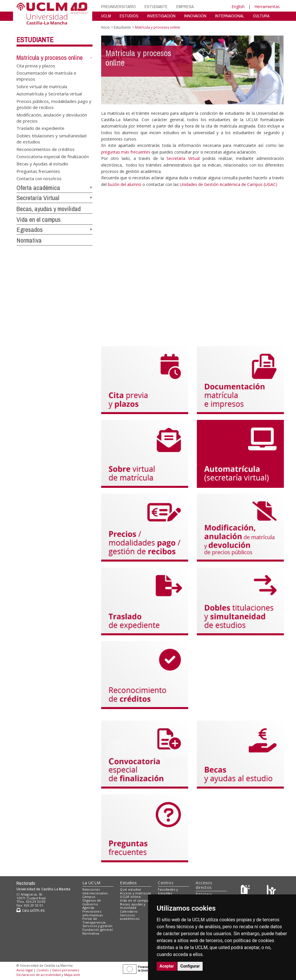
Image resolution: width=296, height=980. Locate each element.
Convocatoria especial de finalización (53, 156)
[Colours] (271, 891)
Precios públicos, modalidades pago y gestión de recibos (54, 104)
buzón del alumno (125, 184)
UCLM (106, 16)
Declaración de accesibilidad (39, 975)
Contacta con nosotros (39, 178)
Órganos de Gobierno (92, 902)
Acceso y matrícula (135, 893)
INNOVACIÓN (195, 16)
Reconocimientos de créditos (46, 149)
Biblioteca (204, 894)
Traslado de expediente (40, 128)
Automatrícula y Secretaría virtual (49, 94)
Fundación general (98, 930)
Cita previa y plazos (36, 65)
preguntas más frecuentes (126, 152)
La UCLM (91, 883)
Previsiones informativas (93, 913)
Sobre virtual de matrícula (42, 86)
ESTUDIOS (129, 16)
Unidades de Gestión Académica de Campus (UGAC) (229, 184)
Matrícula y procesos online (50, 58)
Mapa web (72, 975)
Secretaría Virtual (38, 198)
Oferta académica (38, 188)
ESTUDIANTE (156, 7)
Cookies (42, 970)
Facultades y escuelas (168, 891)
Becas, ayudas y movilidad (49, 209)
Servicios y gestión (98, 926)
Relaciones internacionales (95, 891)
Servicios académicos (130, 917)
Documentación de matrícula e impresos (46, 76)
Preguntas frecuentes (38, 171)
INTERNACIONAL (230, 16)
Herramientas (267, 7)
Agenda (88, 908)
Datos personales (66, 970)
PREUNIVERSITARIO (119, 7)
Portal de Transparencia (94, 920)
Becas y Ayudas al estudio (42, 164)
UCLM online (130, 897)
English (238, 7)
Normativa (29, 240)
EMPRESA (185, 7)
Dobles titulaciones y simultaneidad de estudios (51, 138)
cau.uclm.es (31, 910)
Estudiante (35, 40)
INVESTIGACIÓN (161, 16)
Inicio (106, 27)
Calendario (129, 911)
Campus (89, 897)
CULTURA (261, 16)
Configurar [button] (190, 966)
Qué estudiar (131, 889)
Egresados (30, 230)
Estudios (128, 883)
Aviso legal (25, 970)
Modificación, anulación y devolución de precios (52, 118)
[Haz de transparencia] (246, 891)
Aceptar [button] (167, 966)
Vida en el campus (39, 219)
